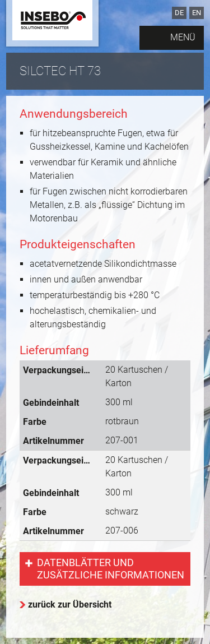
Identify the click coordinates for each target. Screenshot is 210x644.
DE (179, 13)
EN (197, 13)
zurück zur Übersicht (70, 604)
